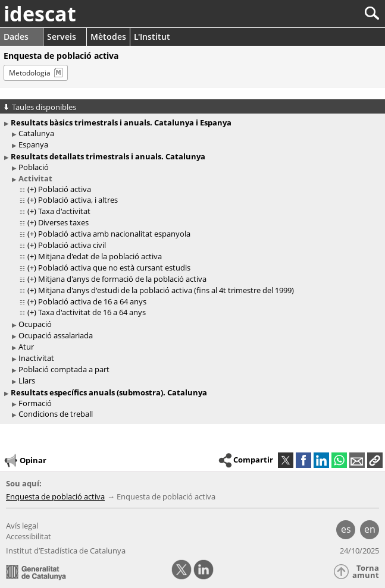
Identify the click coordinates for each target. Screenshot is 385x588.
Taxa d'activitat (64, 211)
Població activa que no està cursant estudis (114, 268)
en (370, 529)
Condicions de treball (56, 414)
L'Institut (152, 37)
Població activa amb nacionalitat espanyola (114, 234)
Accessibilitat (29, 536)
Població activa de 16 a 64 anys (92, 301)
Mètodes (108, 37)
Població (34, 167)
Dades (16, 37)
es (346, 529)
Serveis (62, 37)
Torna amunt (366, 572)
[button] (375, 460)
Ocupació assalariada (56, 335)
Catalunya (36, 133)
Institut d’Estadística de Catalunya (66, 551)
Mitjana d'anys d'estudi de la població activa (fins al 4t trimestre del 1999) (166, 290)
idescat (40, 14)
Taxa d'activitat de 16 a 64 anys (92, 312)
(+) (32, 189)
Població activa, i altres (78, 200)
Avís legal (22, 526)
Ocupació (35, 324)
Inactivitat (36, 358)
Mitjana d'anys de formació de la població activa (122, 279)
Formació (35, 403)
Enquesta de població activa (55, 496)
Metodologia (30, 73)
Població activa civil (72, 245)
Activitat (35, 178)
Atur (26, 347)
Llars (27, 381)
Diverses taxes (63, 222)
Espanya (33, 144)
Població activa (65, 189)
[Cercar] (332, 13)
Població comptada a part (64, 369)
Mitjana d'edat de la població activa (100, 256)
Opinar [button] (25, 461)
